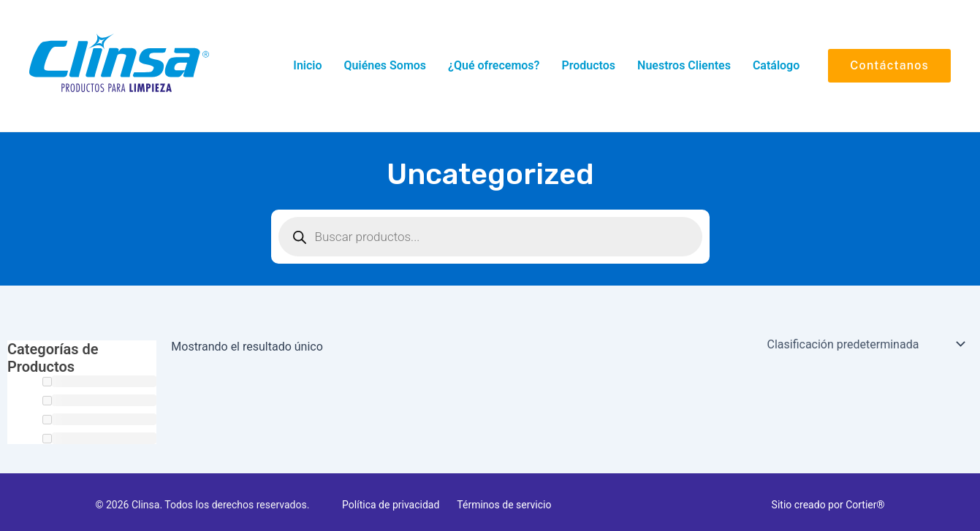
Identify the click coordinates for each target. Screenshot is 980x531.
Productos (588, 65)
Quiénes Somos (385, 65)
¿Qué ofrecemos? (494, 65)
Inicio (307, 65)
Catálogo (776, 65)
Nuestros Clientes (684, 65)
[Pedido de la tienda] (866, 344)
